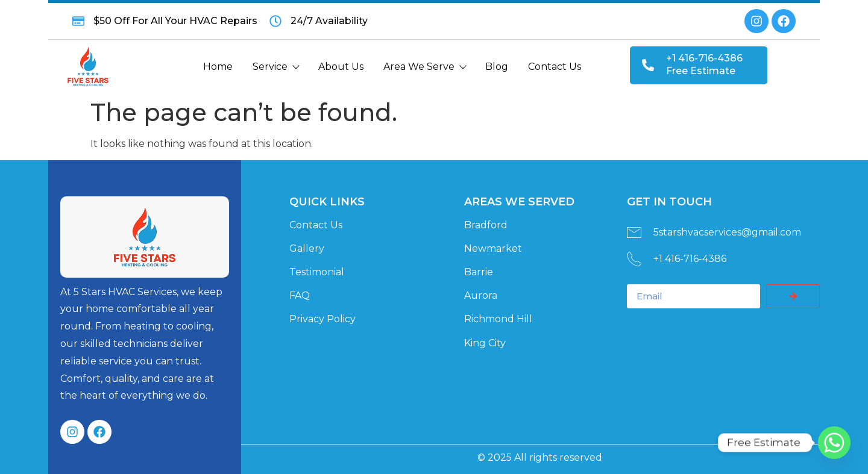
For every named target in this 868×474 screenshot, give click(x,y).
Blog (497, 67)
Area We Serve (424, 67)
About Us (341, 67)
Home (218, 67)
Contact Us (555, 67)
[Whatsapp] (834, 443)
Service (275, 67)
